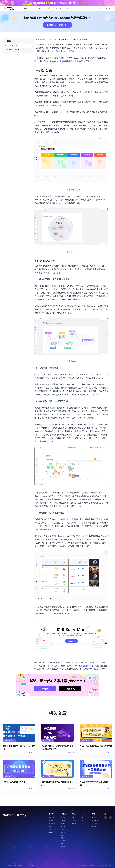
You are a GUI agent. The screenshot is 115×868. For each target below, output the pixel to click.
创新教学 (63, 829)
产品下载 (95, 818)
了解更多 (31, 753)
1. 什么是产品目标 (11, 46)
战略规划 (63, 838)
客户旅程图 (52, 823)
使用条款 (95, 826)
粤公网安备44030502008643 (87, 865)
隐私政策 (95, 823)
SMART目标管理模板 (71, 190)
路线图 (51, 826)
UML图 (51, 832)
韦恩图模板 (71, 252)
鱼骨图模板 (71, 361)
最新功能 (74, 823)
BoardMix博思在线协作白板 (63, 61)
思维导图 (52, 818)
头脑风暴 (63, 823)
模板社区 (41, 8)
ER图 (50, 829)
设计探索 (63, 826)
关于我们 (85, 820)
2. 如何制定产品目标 (12, 49)
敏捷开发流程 (52, 39)
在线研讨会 (64, 844)
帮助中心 (74, 820)
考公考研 (63, 832)
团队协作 (63, 820)
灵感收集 (63, 847)
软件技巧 (63, 818)
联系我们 (85, 818)
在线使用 (45, 689)
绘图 (62, 835)
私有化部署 (95, 820)
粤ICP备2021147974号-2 (105, 865)
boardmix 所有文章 (40, 39)
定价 (67, 8)
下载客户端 (70, 689)
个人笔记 (63, 841)
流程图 (51, 820)
